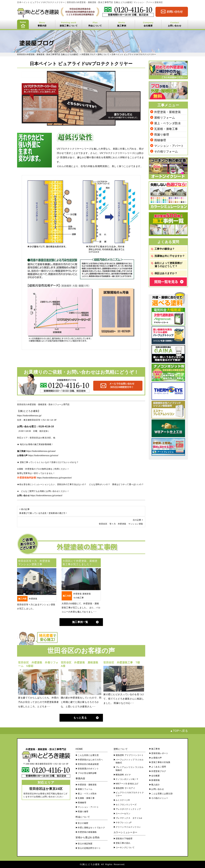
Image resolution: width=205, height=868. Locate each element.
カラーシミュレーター (125, 832)
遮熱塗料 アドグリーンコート (130, 755)
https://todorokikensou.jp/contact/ (46, 495)
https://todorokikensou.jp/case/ (41, 451)
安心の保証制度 (85, 844)
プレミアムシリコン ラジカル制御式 (130, 769)
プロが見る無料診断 (87, 773)
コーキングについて (125, 847)
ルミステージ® (123, 800)
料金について (95, 26)
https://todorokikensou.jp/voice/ (43, 455)
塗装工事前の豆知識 (161, 762)
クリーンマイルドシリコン (128, 827)
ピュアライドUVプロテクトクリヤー (130, 794)
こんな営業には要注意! (162, 794)
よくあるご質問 (159, 767)
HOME (79, 749)
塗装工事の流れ (123, 843)
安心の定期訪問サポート (89, 848)
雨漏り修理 (162, 135)
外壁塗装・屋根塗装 (168, 112)
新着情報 (155, 780)
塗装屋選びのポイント (88, 769)
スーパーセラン (123, 814)
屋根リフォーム (165, 118)
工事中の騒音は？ (165, 249)
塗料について (121, 749)
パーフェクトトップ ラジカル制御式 (130, 761)
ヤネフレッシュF (124, 822)
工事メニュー (168, 105)
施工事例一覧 (80, 622)
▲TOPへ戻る (179, 731)
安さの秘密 (83, 823)
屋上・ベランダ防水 (168, 123)
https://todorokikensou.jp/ (29, 416)
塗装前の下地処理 (124, 839)
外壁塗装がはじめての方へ (90, 760)
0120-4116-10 (46, 426)
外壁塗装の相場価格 (87, 832)
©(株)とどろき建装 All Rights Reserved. (102, 864)
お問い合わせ (175, 26)
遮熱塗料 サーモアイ (125, 788)
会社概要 (148, 26)
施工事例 (122, 26)
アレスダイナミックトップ (128, 809)
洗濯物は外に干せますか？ (170, 256)
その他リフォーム (166, 151)
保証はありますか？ (166, 273)
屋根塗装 (87, 594)
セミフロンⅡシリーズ (126, 805)
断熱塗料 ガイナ (123, 775)
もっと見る (80, 718)
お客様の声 (157, 758)
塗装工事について (69, 26)
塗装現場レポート (160, 753)
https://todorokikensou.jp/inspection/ (54, 478)
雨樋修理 (160, 140)
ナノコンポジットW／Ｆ (127, 779)
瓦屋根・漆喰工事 (166, 129)
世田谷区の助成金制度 (88, 764)
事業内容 (42, 26)
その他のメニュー (160, 798)
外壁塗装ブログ (159, 771)
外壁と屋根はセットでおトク (91, 828)
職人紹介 (155, 785)
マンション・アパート (169, 146)
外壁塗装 (33, 599)
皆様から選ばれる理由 (88, 837)
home (23, 22)
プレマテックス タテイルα (129, 818)
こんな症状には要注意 (88, 755)
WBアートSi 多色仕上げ (127, 784)
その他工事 (79, 598)
